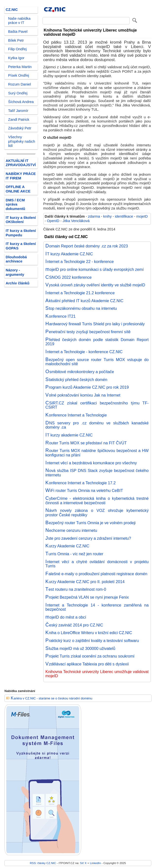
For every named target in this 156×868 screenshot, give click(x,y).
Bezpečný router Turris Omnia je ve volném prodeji (91, 523)
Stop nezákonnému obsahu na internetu (81, 308)
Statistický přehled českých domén (76, 380)
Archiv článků (18, 283)
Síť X (83, 863)
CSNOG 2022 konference (69, 277)
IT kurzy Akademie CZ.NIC (69, 254)
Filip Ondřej (17, 49)
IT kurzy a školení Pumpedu (21, 233)
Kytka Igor (16, 58)
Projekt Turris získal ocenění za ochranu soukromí (90, 656)
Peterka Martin (20, 67)
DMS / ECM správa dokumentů (15, 204)
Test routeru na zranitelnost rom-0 (76, 589)
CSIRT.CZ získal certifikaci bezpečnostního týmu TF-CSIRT (97, 405)
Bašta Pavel (18, 32)
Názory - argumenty (15, 272)
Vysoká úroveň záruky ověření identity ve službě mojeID (95, 285)
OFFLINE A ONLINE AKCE (18, 189)
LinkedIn (95, 863)
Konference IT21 (61, 316)
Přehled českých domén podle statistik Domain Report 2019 (97, 342)
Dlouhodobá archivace (16, 259)
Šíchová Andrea (21, 102)
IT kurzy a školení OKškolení (21, 220)
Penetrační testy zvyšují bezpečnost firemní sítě (88, 332)
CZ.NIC (12, 10)
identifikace (124, 216)
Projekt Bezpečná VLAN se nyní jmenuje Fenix (87, 597)
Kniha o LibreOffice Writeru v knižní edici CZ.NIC (89, 633)
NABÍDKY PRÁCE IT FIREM (21, 176)
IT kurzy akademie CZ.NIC (69, 435)
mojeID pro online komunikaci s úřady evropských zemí (95, 269)
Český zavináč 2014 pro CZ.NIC (74, 625)
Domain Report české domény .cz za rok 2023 (87, 246)
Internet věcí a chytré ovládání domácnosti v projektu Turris (97, 564)
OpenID (53, 221)
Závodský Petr (20, 128)
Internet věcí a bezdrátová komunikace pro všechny (91, 463)
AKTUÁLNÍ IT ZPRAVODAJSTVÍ (21, 163)
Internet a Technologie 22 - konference (80, 261)
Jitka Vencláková (76, 221)
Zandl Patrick (19, 120)
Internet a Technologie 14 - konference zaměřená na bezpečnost (97, 607)
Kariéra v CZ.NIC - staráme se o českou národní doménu (52, 698)
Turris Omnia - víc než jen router (74, 554)
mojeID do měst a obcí (66, 617)
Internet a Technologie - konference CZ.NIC (84, 352)
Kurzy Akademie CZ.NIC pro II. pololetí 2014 (85, 582)
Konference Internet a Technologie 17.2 (81, 483)
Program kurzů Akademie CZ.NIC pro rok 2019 (87, 387)
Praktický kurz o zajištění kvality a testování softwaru (92, 641)
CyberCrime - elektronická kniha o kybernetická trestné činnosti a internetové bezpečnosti (97, 501)
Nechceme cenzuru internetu (71, 530)
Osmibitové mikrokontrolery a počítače (80, 372)
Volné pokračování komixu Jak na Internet (83, 395)
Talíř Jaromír (18, 111)
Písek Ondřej (19, 75)
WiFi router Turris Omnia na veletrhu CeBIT (84, 490)
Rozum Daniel (19, 84)
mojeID (142, 216)
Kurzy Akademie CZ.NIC (68, 546)
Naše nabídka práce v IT (19, 21)
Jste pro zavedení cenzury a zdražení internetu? (88, 538)
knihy (108, 216)
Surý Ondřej (18, 93)
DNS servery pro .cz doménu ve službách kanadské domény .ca (97, 425)
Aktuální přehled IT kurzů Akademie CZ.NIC (85, 301)
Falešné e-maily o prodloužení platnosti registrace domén (96, 574)
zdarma (94, 216)
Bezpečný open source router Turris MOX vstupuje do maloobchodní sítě (97, 362)
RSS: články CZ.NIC (43, 863)
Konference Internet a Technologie (76, 415)
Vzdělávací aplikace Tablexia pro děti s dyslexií (87, 664)
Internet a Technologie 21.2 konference (80, 293)
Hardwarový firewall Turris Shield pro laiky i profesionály (95, 324)
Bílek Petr (16, 40)
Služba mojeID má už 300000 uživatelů (80, 648)
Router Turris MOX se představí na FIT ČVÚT (86, 443)
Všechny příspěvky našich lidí (22, 141)
